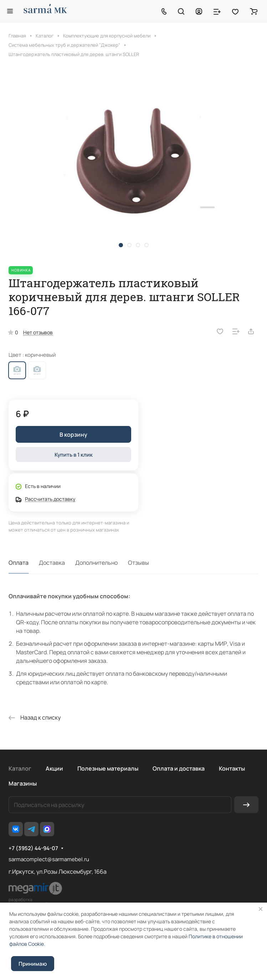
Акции (54, 768)
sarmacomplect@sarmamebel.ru (49, 859)
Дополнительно (96, 563)
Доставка (52, 563)
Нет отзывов (38, 332)
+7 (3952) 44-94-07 (33, 848)
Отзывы (138, 563)
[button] (121, 245)
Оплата (19, 563)
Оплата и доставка (179, 768)
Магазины (23, 783)
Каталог (20, 768)
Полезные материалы (108, 768)
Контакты (232, 768)
